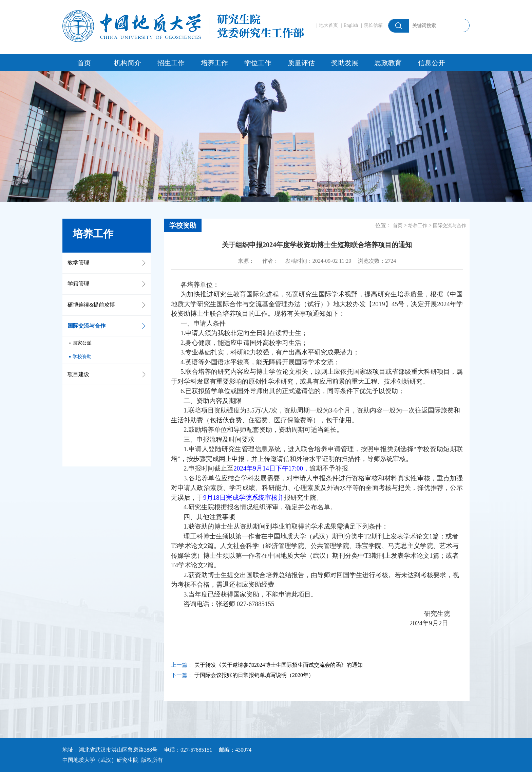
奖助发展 (345, 63)
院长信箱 (373, 25)
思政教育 (388, 63)
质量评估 (301, 63)
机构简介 (128, 63)
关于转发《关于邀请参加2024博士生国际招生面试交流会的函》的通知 (279, 665)
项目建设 (78, 374)
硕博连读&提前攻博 (91, 305)
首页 (84, 63)
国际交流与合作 (87, 326)
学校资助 (82, 357)
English (351, 25)
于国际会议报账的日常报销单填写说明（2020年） (254, 675)
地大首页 (328, 25)
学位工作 (258, 63)
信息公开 (432, 63)
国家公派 (82, 343)
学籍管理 (78, 284)
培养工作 (214, 63)
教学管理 (78, 263)
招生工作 (171, 63)
